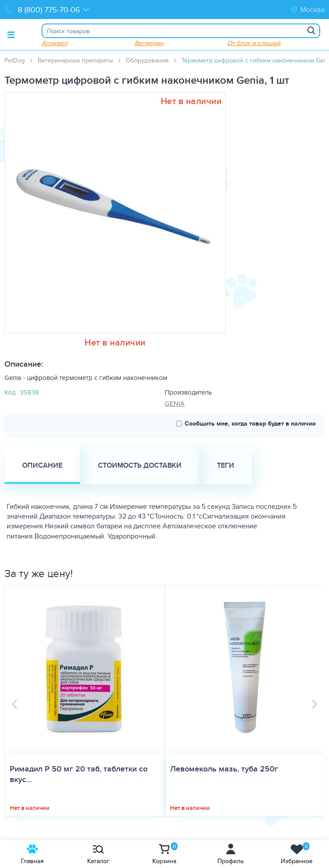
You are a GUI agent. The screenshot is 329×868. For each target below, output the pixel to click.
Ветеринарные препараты (75, 60)
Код (10, 392)
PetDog (15, 60)
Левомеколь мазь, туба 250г (224, 769)
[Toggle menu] (11, 35)
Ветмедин (149, 43)
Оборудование (147, 60)
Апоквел (54, 43)
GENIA (175, 403)
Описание (42, 465)
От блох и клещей (254, 43)
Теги (226, 465)
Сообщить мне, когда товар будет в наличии (246, 423)
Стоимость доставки (140, 465)
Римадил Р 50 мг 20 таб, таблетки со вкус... (79, 774)
